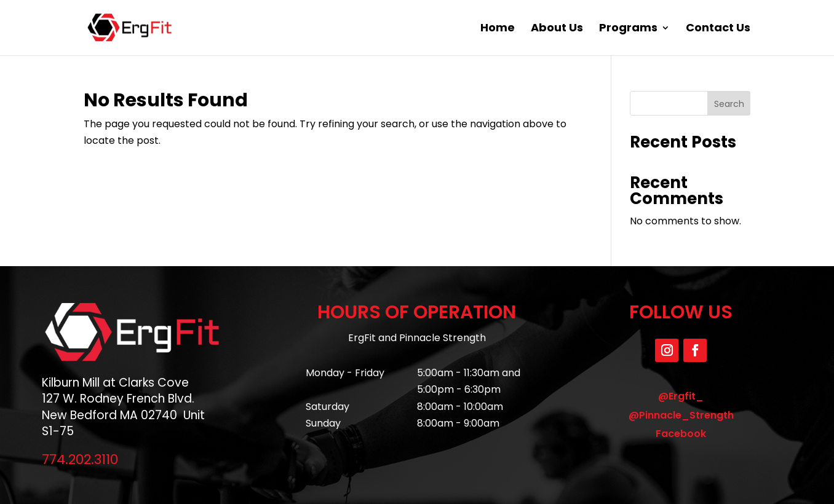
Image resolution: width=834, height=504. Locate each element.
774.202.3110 (80, 459)
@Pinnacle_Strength (681, 415)
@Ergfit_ (681, 396)
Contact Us (718, 29)
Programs (628, 29)
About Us (557, 29)
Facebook (681, 434)
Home (498, 29)
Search (729, 104)
